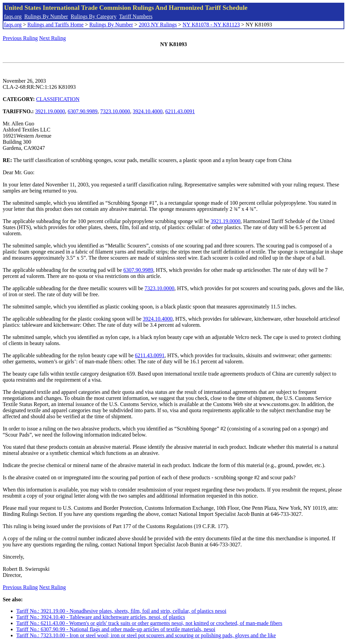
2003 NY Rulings (158, 25)
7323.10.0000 (115, 111)
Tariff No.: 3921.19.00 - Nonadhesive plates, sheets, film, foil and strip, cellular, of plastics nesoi (121, 611)
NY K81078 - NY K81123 (211, 25)
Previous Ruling (20, 38)
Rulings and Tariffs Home (56, 25)
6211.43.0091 (180, 111)
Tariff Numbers (136, 16)
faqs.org (13, 16)
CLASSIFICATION (58, 99)
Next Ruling (53, 38)
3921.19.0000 (50, 111)
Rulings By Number (46, 16)
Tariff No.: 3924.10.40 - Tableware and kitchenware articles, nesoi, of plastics (101, 617)
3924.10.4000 (148, 111)
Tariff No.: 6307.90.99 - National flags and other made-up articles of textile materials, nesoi (116, 629)
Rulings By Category (94, 16)
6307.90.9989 (83, 111)
